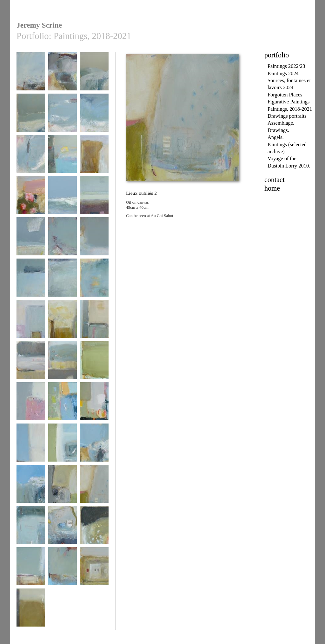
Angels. (275, 137)
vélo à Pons (63, 322)
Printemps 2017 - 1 (31, 487)
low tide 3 (63, 116)
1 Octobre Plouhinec (63, 159)
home (272, 188)
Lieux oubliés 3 (31, 528)
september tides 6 (63, 198)
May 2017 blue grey (94, 283)
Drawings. (278, 130)
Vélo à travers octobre (31, 448)
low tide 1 (31, 157)
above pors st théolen (63, 77)
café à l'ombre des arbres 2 (31, 365)
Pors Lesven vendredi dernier (63, 242)
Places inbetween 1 (31, 281)
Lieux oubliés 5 (94, 528)
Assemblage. (281, 123)
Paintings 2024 (283, 73)
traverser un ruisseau (31, 613)
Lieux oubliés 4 (63, 528)
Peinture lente (63, 404)
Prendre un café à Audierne (94, 407)
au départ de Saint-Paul (31, 200)
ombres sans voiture (94, 324)
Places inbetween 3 (94, 239)
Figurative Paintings (289, 102)
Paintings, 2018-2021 (290, 109)
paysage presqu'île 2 (63, 448)
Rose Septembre (31, 404)
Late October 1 (31, 239)
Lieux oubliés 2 (94, 487)
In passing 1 (31, 569)
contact (275, 180)
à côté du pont (94, 157)
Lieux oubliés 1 (63, 487)
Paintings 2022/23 (286, 66)
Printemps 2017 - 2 (94, 446)
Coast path (31, 74)
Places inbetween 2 (63, 281)
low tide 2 (94, 116)
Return (63, 569)
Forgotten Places (285, 95)
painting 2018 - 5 (94, 363)
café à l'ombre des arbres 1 (63, 365)
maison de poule (94, 569)
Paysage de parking (31, 324)
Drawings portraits (287, 116)
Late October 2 (94, 198)
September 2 (94, 74)
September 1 (31, 116)
